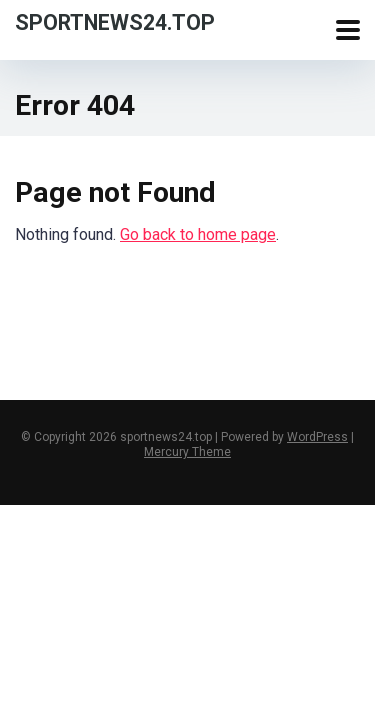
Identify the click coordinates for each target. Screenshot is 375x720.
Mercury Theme (187, 452)
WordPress (317, 437)
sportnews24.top (115, 21)
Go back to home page (198, 234)
